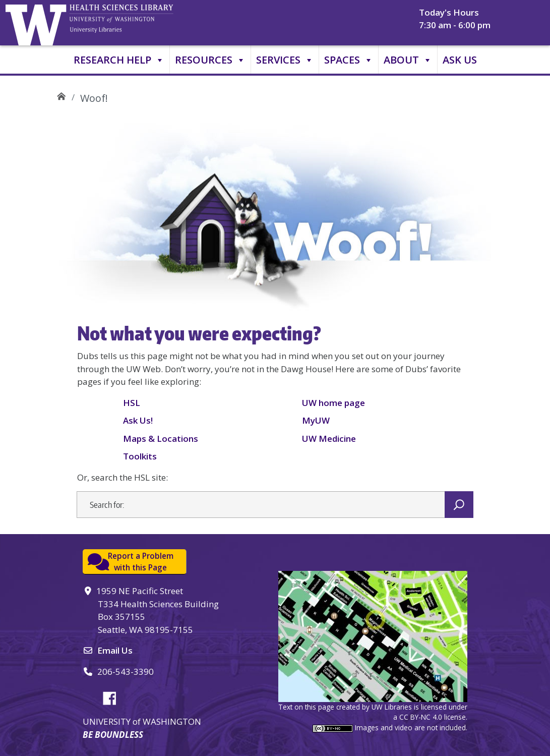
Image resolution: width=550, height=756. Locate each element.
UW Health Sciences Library (61, 95)
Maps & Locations (161, 439)
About (408, 60)
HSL (132, 403)
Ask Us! (138, 420)
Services (285, 60)
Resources (210, 60)
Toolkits (140, 456)
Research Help (119, 60)
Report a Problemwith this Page (141, 562)
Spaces (349, 60)
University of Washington (38, 23)
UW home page (333, 403)
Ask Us (460, 60)
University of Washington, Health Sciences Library (134, 23)
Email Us (115, 650)
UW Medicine (329, 439)
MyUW (316, 420)
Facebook (113, 696)
